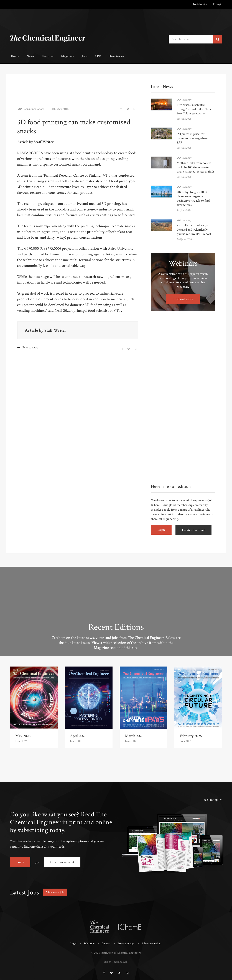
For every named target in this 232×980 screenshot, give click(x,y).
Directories (107, 57)
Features (44, 57)
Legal (72, 941)
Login (217, 4)
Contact (106, 941)
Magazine (63, 57)
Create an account (195, 529)
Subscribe (200, 4)
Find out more (183, 299)
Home (14, 57)
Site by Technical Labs (116, 959)
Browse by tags (126, 941)
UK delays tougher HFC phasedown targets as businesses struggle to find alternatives (193, 198)
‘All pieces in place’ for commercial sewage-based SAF (193, 138)
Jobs (78, 57)
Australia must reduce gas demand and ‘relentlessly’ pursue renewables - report (194, 229)
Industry (187, 99)
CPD (90, 57)
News (28, 57)
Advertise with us (153, 941)
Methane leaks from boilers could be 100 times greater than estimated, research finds (196, 167)
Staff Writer (56, 330)
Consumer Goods (35, 109)
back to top (211, 798)
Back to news (30, 347)
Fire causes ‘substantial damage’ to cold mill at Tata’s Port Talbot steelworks (195, 109)
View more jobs (56, 890)
